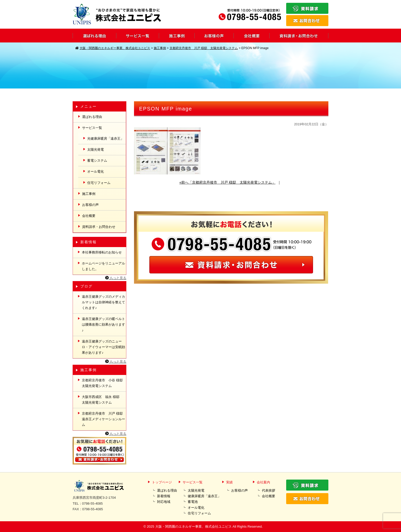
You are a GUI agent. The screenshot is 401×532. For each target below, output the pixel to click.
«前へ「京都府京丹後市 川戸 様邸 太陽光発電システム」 (227, 182)
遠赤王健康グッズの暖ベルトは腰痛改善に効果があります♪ (103, 324)
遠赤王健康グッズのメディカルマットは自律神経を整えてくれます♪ (103, 302)
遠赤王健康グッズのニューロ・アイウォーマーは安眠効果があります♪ (103, 347)
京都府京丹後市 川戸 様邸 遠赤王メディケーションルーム (104, 419)
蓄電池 (193, 502)
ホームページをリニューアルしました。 (103, 266)
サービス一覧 (193, 482)
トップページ (162, 482)
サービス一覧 (92, 128)
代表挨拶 (269, 490)
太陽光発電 (96, 149)
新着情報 (164, 496)
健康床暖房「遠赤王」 (204, 496)
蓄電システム (97, 160)
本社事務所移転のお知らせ (102, 252)
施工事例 (89, 194)
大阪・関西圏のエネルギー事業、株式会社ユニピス (193, 527)
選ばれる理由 (92, 117)
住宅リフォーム (99, 183)
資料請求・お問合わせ (99, 227)
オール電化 (96, 171)
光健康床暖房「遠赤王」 (105, 138)
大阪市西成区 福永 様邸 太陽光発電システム (102, 400)
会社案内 (263, 482)
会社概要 (89, 216)
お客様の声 (90, 205)
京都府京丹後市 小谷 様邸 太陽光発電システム (104, 383)
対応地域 (164, 502)
